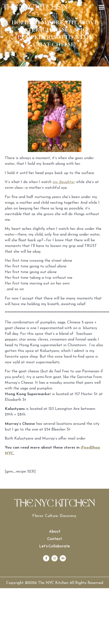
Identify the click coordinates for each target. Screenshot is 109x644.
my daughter (64, 182)
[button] (102, 8)
